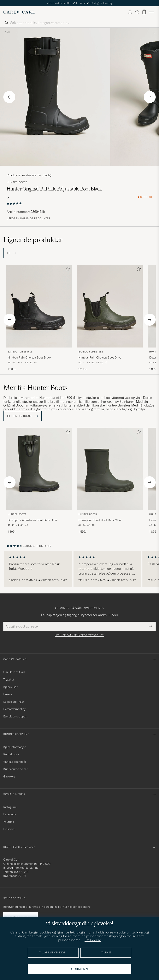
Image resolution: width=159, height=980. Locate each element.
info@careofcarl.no (26, 868)
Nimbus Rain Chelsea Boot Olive (100, 357)
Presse (8, 694)
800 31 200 (22, 872)
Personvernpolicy (14, 709)
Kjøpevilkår (10, 687)
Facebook (10, 814)
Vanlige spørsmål (15, 762)
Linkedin (9, 829)
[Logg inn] (130, 12)
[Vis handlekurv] (144, 12)
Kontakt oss (11, 754)
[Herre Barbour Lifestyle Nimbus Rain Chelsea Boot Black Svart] (39, 306)
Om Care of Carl (14, 672)
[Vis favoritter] (137, 12)
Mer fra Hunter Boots (35, 388)
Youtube (9, 822)
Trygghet (9, 679)
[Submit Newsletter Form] (150, 626)
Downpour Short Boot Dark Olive (100, 520)
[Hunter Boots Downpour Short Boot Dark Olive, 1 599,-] (110, 481)
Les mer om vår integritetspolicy (79, 635)
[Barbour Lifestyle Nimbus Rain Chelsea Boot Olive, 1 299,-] (110, 318)
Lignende (33, 240)
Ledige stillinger (14, 702)
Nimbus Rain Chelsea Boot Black (29, 357)
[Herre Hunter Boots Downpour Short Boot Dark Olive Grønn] (110, 469)
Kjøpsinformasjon (15, 747)
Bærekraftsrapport (15, 716)
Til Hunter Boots (22, 416)
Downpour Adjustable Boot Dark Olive (32, 520)
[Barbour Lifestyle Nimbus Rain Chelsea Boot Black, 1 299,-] (39, 318)
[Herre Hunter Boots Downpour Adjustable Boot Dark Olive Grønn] (39, 469)
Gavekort (9, 776)
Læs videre (93, 940)
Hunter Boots (17, 182)
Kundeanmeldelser (15, 769)
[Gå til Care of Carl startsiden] (19, 12)
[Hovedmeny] (152, 12)
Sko (7, 32)
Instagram (10, 807)
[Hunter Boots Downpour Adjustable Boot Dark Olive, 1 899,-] (39, 481)
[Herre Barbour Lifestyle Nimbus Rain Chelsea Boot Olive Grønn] (110, 306)
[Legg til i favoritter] (67, 270)
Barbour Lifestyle (20, 352)
